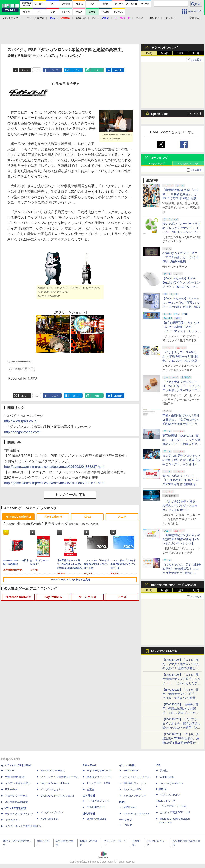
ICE (158, 765)
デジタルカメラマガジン (19, 814)
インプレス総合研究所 (18, 783)
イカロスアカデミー (135, 796)
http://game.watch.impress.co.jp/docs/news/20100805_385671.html (54, 483)
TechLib (128, 825)
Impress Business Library (55, 783)
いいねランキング (188, 164)
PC (94, 18)
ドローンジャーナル (17, 796)
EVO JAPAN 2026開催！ (165, 651)
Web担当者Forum (15, 777)
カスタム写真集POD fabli (175, 813)
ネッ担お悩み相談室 (17, 802)
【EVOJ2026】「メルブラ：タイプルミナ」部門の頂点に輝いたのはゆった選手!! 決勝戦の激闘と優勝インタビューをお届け (181, 728)
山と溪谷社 (89, 796)
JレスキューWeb (133, 789)
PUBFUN (161, 789)
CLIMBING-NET (96, 807)
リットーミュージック (99, 771)
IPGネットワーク (166, 801)
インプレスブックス (52, 813)
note (97, 70)
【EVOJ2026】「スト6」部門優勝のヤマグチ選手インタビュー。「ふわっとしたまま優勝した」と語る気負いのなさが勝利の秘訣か (181, 683)
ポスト (25, 70)
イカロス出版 (127, 765)
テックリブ (126, 820)
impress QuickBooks (171, 783)
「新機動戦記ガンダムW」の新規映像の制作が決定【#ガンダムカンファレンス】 (181, 539)
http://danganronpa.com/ (22, 432)
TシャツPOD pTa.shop (174, 806)
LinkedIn (118, 70)
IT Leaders (11, 789)
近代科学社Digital (97, 819)
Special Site (160, 114)
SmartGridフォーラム (53, 771)
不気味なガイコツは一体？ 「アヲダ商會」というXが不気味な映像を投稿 (181, 257)
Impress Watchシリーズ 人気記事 (174, 585)
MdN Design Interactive (136, 814)
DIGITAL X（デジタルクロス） (58, 796)
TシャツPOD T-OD (98, 783)
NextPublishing (49, 819)
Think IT (10, 771)
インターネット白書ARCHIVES (23, 826)
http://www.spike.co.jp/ (21, 421)
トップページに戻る (70, 495)
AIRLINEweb (131, 771)
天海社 (164, 771)
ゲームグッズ (87, 597)
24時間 (165, 53)
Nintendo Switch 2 (18, 517)
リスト (37, 70)
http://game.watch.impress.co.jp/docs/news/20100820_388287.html (54, 467)
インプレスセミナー (52, 789)
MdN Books (130, 807)
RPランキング (157, 164)
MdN (122, 802)
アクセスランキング (164, 48)
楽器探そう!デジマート (100, 777)
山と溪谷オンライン (98, 801)
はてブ (76, 70)
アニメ (122, 517)
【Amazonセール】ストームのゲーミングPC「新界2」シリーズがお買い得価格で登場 (181, 303)
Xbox (87, 517)
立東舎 (91, 789)
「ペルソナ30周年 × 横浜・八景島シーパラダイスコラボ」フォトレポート (180, 506)
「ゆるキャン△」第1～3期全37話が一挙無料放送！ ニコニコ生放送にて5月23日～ (182, 569)
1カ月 (196, 53)
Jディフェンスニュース (137, 777)
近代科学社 (89, 814)
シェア (55, 70)
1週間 (180, 53)
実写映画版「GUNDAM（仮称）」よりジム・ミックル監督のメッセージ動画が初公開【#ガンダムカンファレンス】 (181, 444)
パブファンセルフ (170, 795)
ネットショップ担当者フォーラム (60, 777)
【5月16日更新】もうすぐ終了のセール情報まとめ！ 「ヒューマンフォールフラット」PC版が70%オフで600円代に (181, 331)
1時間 (149, 53)
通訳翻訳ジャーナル (135, 783)
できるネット (13, 820)
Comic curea (167, 777)
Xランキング (160, 158)
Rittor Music (90, 765)
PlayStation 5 (53, 517)
